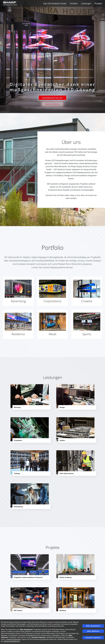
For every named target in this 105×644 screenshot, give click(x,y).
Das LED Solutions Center (55, 4)
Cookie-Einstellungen (13, 639)
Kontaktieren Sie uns (52, 98)
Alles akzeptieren (93, 626)
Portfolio (74, 4)
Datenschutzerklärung (12, 641)
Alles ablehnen (93, 631)
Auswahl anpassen (93, 638)
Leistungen (86, 4)
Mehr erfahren (52, 104)
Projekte (98, 4)
